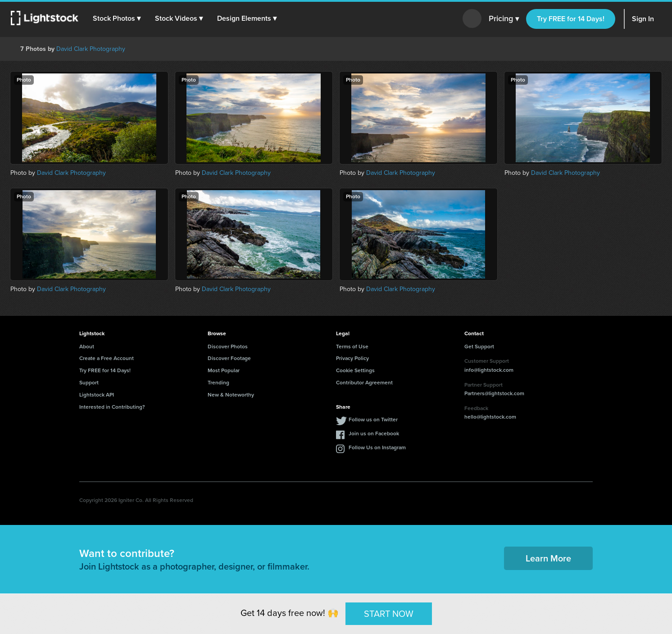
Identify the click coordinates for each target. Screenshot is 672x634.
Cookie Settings (355, 370)
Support (89, 383)
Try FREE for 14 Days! (571, 19)
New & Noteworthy (231, 395)
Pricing (504, 19)
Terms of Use (352, 347)
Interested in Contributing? (112, 407)
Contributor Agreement (364, 383)
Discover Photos (228, 347)
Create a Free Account (107, 358)
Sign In (643, 19)
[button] (117, 18)
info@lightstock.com (489, 370)
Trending (218, 383)
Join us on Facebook (374, 433)
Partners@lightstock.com (494, 393)
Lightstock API (97, 395)
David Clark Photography (91, 49)
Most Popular (224, 370)
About (87, 347)
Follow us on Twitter (373, 420)
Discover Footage (229, 358)
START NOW (389, 613)
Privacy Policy (352, 358)
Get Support (479, 347)
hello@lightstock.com (490, 417)
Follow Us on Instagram (377, 447)
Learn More (548, 558)
